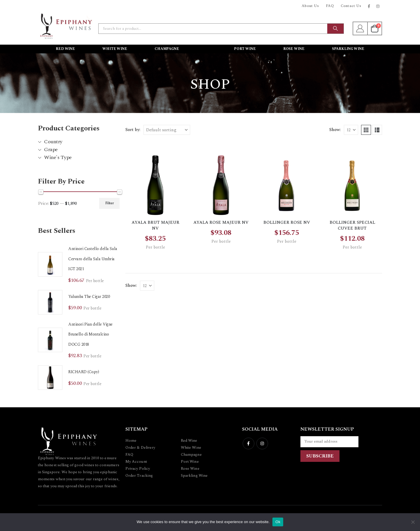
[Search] (335, 29)
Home (131, 441)
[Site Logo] (65, 26)
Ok (278, 522)
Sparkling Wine (348, 49)
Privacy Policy (138, 469)
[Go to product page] (50, 264)
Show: (335, 130)
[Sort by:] (167, 130)
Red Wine (65, 49)
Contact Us (351, 6)
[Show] (351, 130)
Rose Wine (294, 49)
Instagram (262, 443)
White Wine (115, 49)
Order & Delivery (140, 448)
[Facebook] (369, 6)
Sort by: (133, 130)
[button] (366, 130)
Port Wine (245, 49)
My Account (136, 462)
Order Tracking (139, 476)
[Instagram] (378, 6)
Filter (110, 203)
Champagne (167, 49)
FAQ (330, 6)
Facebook (249, 443)
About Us (310, 6)
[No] (413, 522)
